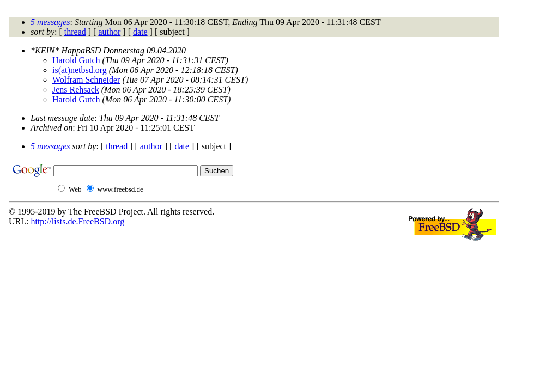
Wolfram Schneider (86, 80)
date (140, 32)
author (109, 32)
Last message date (62, 118)
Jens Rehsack (76, 90)
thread (75, 32)
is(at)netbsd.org (80, 70)
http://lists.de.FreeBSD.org (77, 221)
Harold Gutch (76, 60)
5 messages (50, 22)
